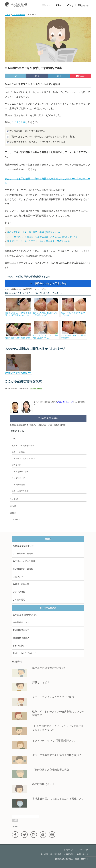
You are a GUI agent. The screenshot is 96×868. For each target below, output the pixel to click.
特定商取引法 (69, 854)
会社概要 (44, 854)
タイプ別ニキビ (18, 478)
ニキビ (13, 438)
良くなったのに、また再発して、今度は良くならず (46, 313)
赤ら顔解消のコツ (21, 622)
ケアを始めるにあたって (24, 553)
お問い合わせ (82, 854)
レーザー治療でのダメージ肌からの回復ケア (74, 335)
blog (70, 5)
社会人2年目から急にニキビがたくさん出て (74, 313)
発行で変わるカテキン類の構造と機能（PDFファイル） (34, 232)
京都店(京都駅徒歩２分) (24, 546)
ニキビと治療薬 (18, 452)
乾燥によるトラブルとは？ (25, 653)
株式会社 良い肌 (64, 859)
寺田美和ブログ (70, 850)
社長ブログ (83, 850)
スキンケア (15, 519)
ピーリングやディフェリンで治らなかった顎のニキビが (46, 335)
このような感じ (20, 122)
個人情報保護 (56, 854)
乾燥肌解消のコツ (21, 630)
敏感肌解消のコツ (21, 638)
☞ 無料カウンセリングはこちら (48, 283)
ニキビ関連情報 (18, 485)
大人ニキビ (16, 465)
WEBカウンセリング (65, 402)
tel (58, 5)
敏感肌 (13, 513)
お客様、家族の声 (21, 584)
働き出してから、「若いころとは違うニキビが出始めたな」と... (18, 313)
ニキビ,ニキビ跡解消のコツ (25, 615)
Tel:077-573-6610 (48, 418)
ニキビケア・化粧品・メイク (24, 459)
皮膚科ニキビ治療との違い (23, 446)
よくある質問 (19, 600)
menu (46, 5)
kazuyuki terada (36, 389)
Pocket (80, 76)
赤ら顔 (13, 506)
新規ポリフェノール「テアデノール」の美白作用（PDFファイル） (39, 241)
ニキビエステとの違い (21, 491)
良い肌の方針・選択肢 (23, 569)
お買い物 (83, 5)
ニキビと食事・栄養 (20, 472)
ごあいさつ (18, 577)
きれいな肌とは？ (21, 646)
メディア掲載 (19, 592)
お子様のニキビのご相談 (24, 561)
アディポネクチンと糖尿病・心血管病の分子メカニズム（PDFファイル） (43, 237)
